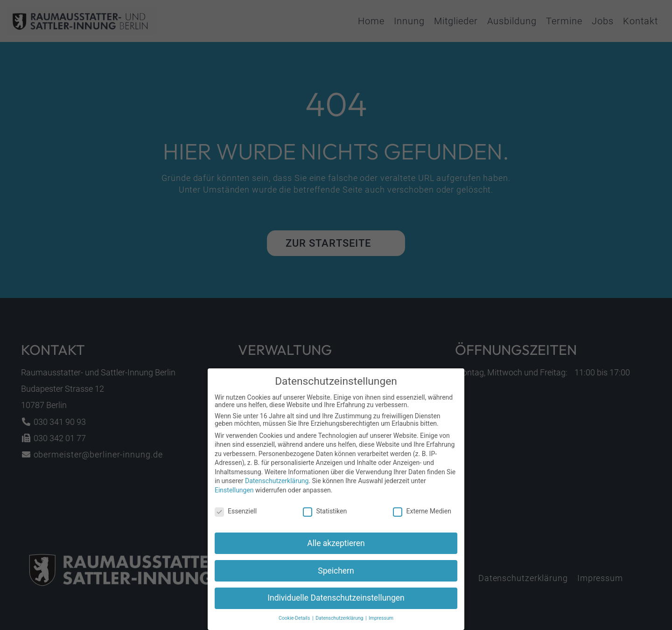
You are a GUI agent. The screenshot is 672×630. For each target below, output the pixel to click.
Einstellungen (234, 492)
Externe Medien (422, 513)
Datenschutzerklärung (277, 483)
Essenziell (236, 513)
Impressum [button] (381, 620)
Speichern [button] (336, 573)
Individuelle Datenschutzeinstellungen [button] (336, 600)
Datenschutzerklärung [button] (340, 620)
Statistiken (325, 513)
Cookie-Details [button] (295, 620)
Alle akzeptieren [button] (336, 545)
